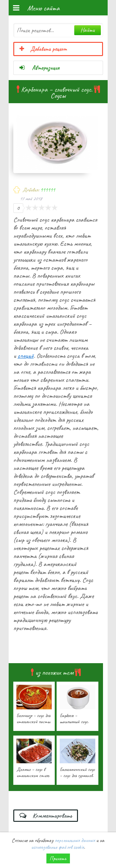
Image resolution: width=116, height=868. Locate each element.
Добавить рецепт (43, 49)
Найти (88, 30)
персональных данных (75, 840)
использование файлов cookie (58, 847)
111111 (48, 190)
